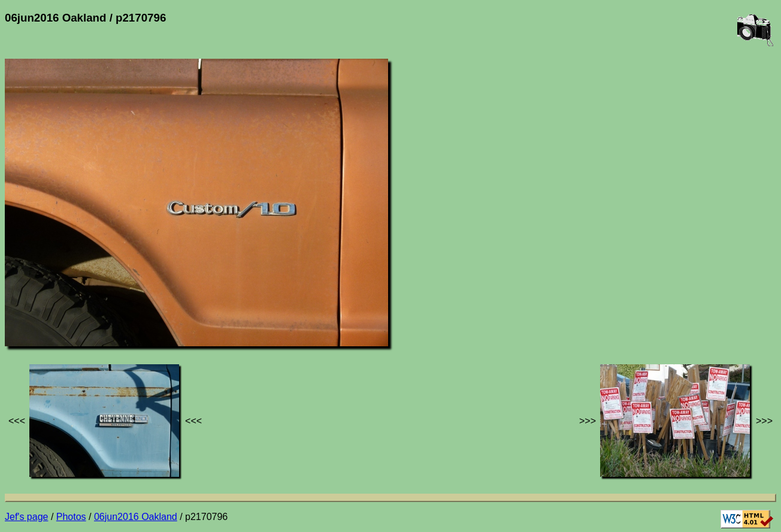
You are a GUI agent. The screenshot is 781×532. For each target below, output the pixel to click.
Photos (71, 517)
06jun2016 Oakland (136, 517)
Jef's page (26, 517)
